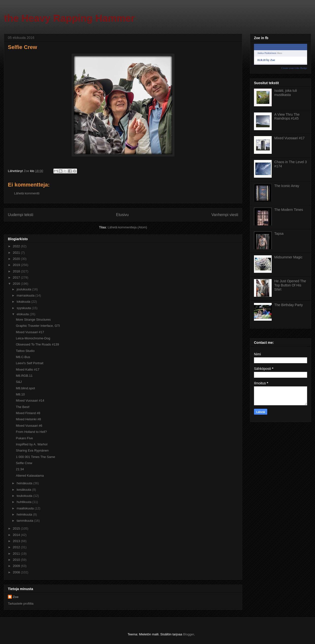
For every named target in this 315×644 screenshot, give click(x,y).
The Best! (23, 407)
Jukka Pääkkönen (267, 53)
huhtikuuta (25, 502)
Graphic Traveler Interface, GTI (38, 326)
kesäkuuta (24, 490)
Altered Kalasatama (30, 476)
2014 (17, 535)
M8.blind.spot (25, 388)
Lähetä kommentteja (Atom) (127, 227)
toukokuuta (25, 496)
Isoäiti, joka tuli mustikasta (286, 93)
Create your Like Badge (294, 68)
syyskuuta (24, 308)
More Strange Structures (33, 320)
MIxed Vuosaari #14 (30, 401)
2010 (17, 560)
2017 (17, 277)
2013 (17, 541)
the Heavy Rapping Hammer (69, 18)
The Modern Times (289, 210)
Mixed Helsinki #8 (28, 419)
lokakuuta (24, 302)
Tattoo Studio (25, 351)
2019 (17, 265)
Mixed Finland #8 (28, 413)
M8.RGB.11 (24, 376)
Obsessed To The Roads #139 (37, 344)
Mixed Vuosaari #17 (30, 332)
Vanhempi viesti (225, 215)
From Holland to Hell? (31, 432)
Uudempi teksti (21, 215)
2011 (17, 554)
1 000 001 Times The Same (35, 457)
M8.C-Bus (23, 357)
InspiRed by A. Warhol (31, 444)
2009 (17, 566)
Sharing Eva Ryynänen (32, 450)
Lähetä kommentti (27, 193)
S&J (19, 382)
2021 (17, 253)
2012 (17, 547)
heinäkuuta (25, 483)
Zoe (16, 597)
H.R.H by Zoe (266, 60)
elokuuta (23, 314)
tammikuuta (25, 521)
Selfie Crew (24, 463)
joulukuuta (24, 289)
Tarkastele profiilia (21, 604)
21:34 (20, 469)
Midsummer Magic (288, 257)
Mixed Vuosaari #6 (29, 426)
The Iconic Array (287, 186)
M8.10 (20, 394)
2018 (17, 271)
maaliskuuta (26, 508)
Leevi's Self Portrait (30, 363)
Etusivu (122, 215)
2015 (17, 528)
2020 (17, 259)
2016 (17, 284)
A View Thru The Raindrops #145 (287, 117)
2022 (17, 246)
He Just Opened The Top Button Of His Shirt (290, 285)
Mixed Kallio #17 (27, 369)
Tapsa (279, 234)
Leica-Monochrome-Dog (33, 338)
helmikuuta (25, 514)
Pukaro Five (24, 438)
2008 (17, 572)
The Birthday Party (289, 305)
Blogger (189, 634)
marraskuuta (26, 295)
